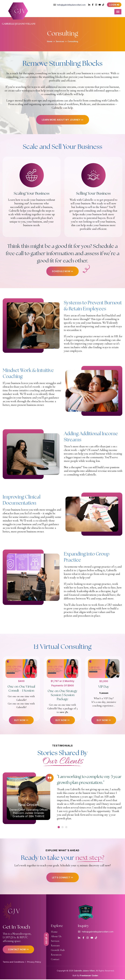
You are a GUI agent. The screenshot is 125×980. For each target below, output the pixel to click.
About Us (56, 937)
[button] (59, 828)
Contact (55, 960)
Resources (56, 955)
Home (50, 41)
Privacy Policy (34, 963)
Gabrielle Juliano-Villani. (85, 971)
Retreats (55, 946)
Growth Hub (58, 951)
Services (60, 41)
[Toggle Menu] (119, 12)
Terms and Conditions (13, 963)
